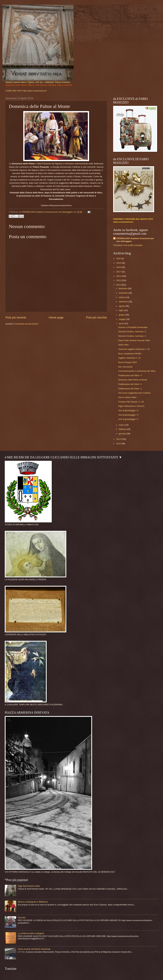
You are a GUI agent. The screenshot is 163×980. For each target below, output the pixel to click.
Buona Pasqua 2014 (127, 362)
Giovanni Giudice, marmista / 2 (132, 332)
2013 (119, 439)
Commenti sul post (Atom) (26, 324)
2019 (119, 263)
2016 (119, 276)
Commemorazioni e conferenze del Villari (137, 371)
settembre (124, 302)
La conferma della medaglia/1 (31, 933)
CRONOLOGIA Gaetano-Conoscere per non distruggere (135, 240)
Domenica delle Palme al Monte (133, 380)
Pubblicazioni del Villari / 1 (130, 389)
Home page (56, 318)
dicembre (123, 288)
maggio (122, 319)
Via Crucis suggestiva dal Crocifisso (134, 393)
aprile (121, 323)
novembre (124, 293)
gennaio (123, 434)
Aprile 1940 (123, 345)
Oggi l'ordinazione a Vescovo (131, 406)
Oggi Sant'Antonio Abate (29, 886)
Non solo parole (125, 367)
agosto (122, 306)
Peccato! (22, 917)
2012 (119, 444)
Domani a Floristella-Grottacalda (133, 327)
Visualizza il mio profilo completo (128, 245)
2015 (119, 280)
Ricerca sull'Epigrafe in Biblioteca (33, 902)
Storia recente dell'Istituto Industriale (34, 949)
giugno (122, 315)
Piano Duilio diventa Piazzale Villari (134, 340)
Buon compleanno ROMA (130, 354)
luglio (121, 310)
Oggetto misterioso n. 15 (129, 358)
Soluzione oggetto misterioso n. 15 (134, 349)
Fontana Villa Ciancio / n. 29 (131, 402)
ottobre (122, 297)
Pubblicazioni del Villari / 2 (130, 384)
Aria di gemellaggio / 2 (128, 419)
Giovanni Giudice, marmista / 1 (132, 336)
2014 (119, 285)
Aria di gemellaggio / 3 (128, 415)
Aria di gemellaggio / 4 (128, 410)
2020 (119, 259)
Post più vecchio (96, 318)
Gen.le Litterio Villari (127, 397)
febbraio (123, 429)
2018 (119, 267)
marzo (122, 425)
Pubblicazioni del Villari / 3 (130, 375)
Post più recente (16, 318)
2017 (119, 272)
